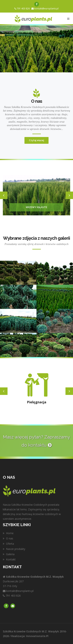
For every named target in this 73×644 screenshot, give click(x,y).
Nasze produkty (14, 549)
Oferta (8, 544)
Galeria (9, 554)
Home (8, 533)
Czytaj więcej (36, 140)
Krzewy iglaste (36, 207)
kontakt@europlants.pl (46, 9)
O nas (8, 538)
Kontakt (9, 559)
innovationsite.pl (37, 636)
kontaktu (40, 445)
